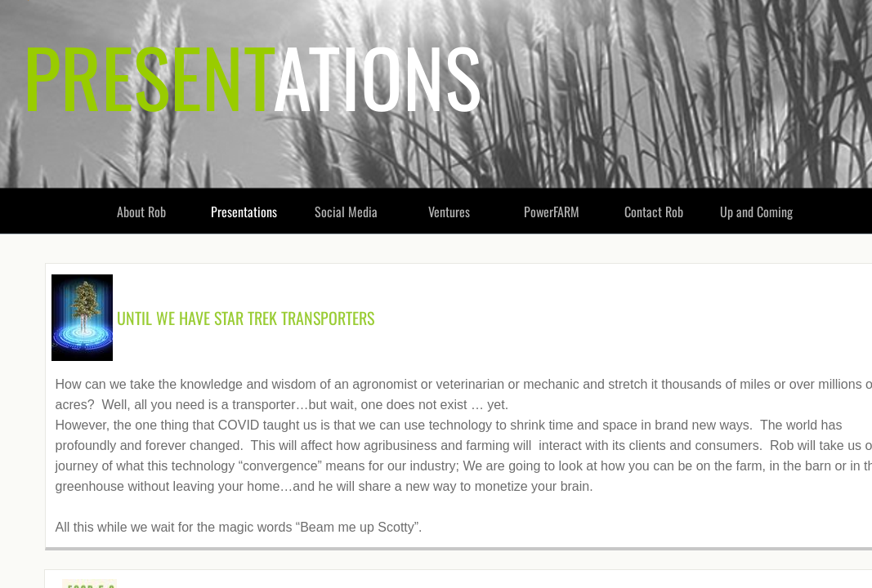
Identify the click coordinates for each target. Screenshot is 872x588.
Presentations (244, 212)
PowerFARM (552, 212)
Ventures (449, 212)
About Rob (141, 212)
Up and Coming (756, 212)
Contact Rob (654, 212)
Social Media (346, 212)
